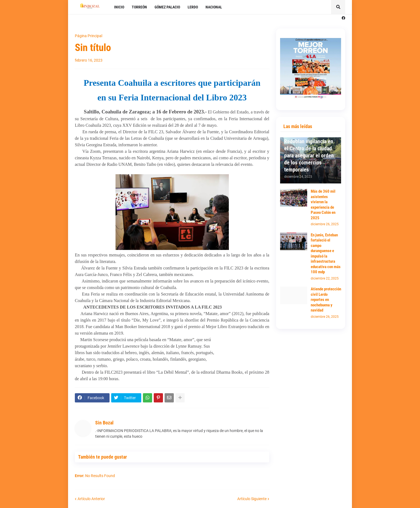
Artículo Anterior (91, 499)
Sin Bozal (104, 423)
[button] (338, 7)
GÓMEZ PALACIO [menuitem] (167, 7)
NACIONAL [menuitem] (214, 7)
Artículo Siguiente (252, 499)
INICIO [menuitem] (119, 7)
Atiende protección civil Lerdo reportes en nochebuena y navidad (326, 300)
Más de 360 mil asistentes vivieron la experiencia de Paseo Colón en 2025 (323, 205)
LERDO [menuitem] (193, 7)
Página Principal (89, 36)
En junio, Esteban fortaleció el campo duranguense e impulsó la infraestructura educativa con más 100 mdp (326, 254)
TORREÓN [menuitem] (139, 7)
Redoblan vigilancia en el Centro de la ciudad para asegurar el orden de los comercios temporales (309, 155)
